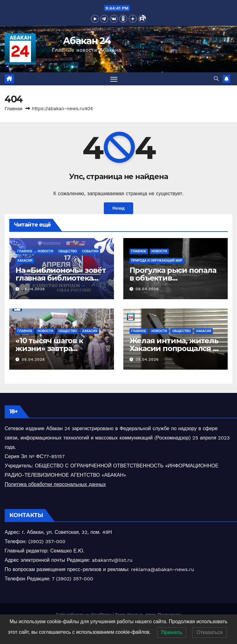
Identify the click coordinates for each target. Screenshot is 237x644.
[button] (216, 79)
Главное (25, 252)
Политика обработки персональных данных (55, 484)
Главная (13, 109)
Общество (68, 252)
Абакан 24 (87, 41)
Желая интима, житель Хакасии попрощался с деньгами (174, 349)
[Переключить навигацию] (114, 79)
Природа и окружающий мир (157, 261)
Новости (46, 252)
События (90, 252)
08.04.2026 (33, 289)
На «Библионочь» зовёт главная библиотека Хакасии (61, 278)
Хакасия (25, 261)
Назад (118, 208)
